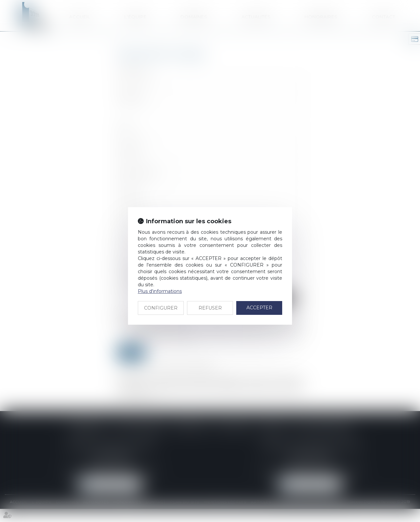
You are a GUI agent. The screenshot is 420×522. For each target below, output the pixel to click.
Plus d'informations (160, 291)
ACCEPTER (259, 308)
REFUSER (210, 308)
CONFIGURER (161, 308)
